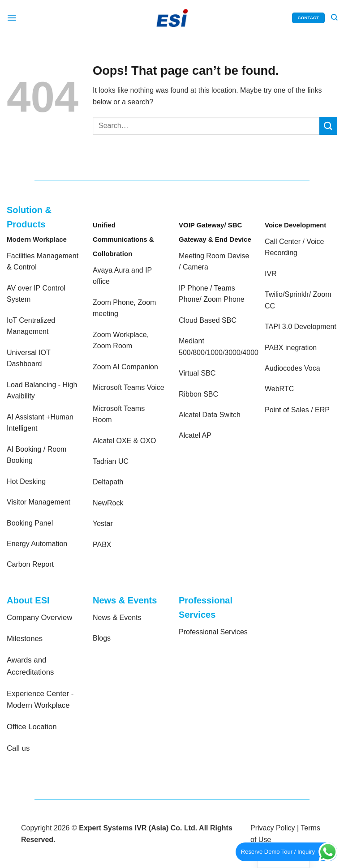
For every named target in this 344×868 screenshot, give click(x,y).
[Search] (334, 18)
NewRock (108, 503)
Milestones (25, 639)
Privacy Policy (273, 828)
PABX (102, 545)
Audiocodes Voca (292, 368)
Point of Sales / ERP (297, 410)
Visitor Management (39, 502)
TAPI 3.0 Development (301, 327)
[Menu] (12, 18)
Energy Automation (37, 544)
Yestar (103, 524)
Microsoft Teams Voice (129, 387)
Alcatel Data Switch (210, 415)
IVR (271, 274)
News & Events (117, 618)
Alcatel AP (195, 435)
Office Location (32, 727)
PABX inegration (291, 348)
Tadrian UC (111, 461)
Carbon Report (30, 564)
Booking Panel (30, 523)
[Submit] (328, 126)
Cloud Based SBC (208, 320)
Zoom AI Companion (125, 367)
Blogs (102, 638)
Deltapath (108, 482)
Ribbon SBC (198, 394)
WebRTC (279, 389)
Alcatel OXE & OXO (124, 441)
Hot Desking (26, 481)
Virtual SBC (197, 373)
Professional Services (213, 632)
